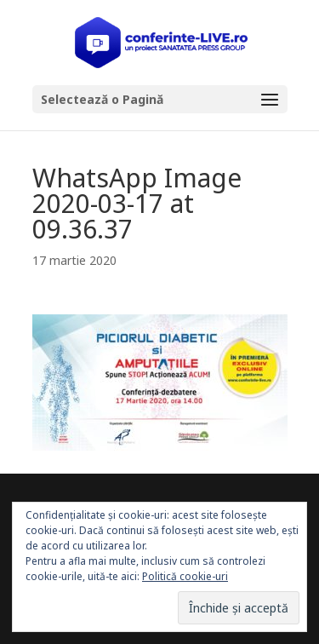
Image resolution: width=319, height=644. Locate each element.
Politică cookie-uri (185, 576)
